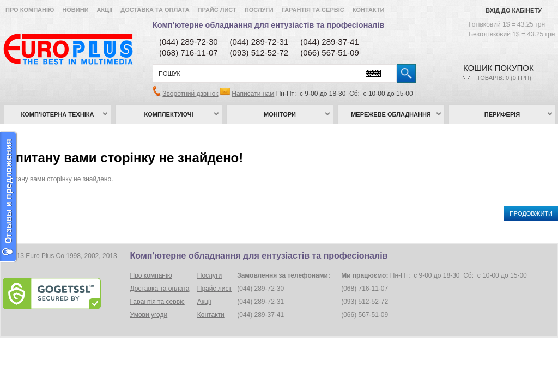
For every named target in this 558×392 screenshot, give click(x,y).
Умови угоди (149, 315)
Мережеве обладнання (391, 114)
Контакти (369, 10)
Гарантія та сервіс (313, 10)
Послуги (259, 10)
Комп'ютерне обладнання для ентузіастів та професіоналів (268, 25)
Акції (105, 10)
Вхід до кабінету (514, 10)
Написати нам (253, 94)
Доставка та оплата (155, 10)
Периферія (502, 114)
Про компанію (30, 10)
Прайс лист (217, 10)
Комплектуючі (169, 114)
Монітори (280, 114)
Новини (75, 10)
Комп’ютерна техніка (58, 114)
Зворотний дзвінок (190, 94)
